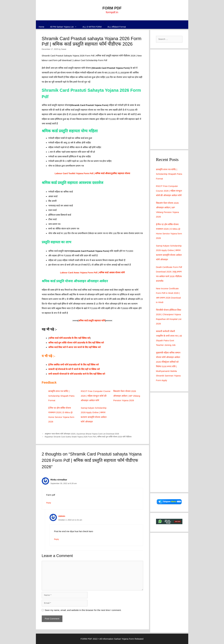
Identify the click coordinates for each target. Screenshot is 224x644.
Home (42, 27)
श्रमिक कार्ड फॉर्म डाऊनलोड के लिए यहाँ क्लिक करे (70, 338)
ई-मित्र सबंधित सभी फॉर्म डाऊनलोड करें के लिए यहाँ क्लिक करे (74, 365)
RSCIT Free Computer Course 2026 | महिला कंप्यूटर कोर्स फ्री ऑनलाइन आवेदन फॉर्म (96, 396)
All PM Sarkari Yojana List (65, 27)
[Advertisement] (169, 99)
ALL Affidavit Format (117, 27)
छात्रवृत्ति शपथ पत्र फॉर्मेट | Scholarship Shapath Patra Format (61, 396)
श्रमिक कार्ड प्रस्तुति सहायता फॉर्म (92, 321)
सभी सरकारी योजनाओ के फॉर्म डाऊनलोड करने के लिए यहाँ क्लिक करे (77, 374)
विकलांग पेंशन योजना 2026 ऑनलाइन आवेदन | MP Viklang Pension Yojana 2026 (127, 396)
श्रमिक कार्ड (53, 347)
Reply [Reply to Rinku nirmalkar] (49, 503)
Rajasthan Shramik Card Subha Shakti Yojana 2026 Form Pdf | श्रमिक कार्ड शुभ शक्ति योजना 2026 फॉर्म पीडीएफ (88, 437)
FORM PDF (112, 8)
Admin (62, 516)
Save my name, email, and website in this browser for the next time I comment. (83, 610)
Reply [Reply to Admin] (56, 539)
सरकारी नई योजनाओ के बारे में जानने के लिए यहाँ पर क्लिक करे (74, 369)
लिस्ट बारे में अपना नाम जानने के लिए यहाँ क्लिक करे (79, 347)
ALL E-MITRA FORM (92, 27)
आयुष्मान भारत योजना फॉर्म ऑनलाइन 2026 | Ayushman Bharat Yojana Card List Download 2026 (82, 434)
